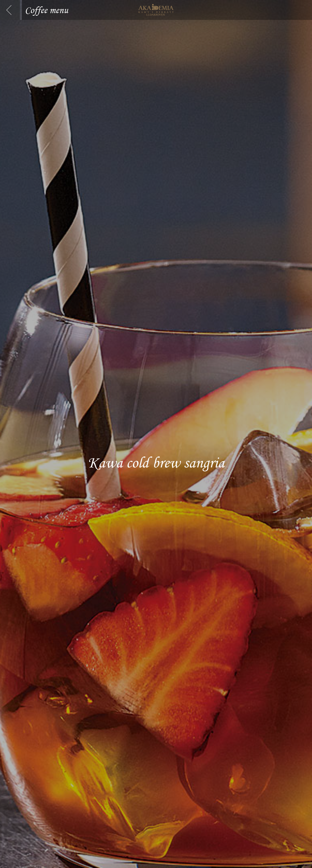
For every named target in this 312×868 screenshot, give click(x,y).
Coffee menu (46, 9)
